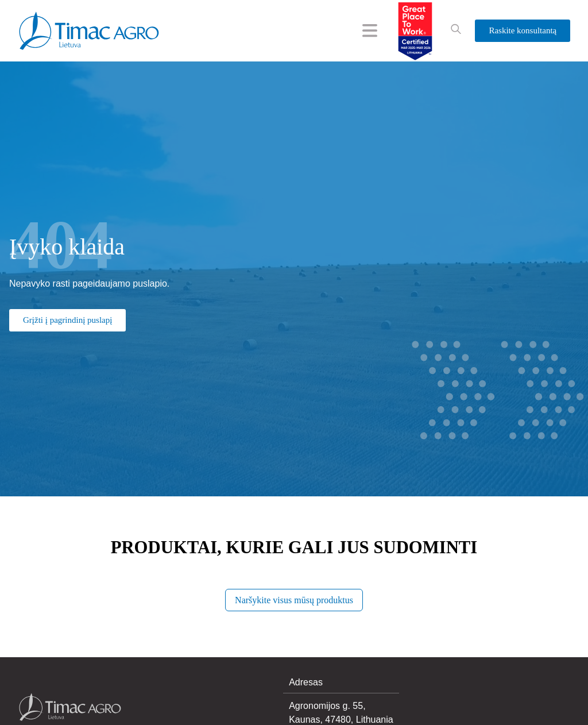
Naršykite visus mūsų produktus (294, 600)
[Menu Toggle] (370, 30)
